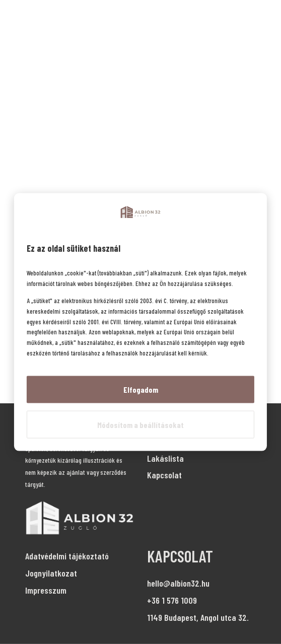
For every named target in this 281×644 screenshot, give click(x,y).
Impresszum (46, 590)
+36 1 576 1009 (172, 600)
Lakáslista (165, 458)
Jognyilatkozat (51, 573)
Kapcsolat (164, 475)
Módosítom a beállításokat (140, 424)
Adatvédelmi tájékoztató (67, 556)
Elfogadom (141, 389)
